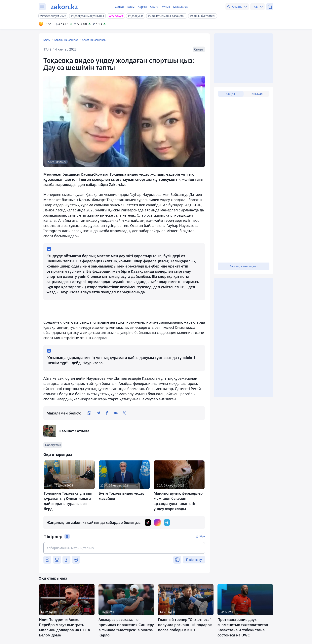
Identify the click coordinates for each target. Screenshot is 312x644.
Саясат (119, 7)
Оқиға (154, 7)
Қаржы (142, 7)
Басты (47, 40)
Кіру (202, 536)
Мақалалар (181, 7)
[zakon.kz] (64, 7)
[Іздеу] (270, 7)
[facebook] (107, 413)
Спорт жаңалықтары (94, 40)
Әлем (131, 7)
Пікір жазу (194, 560)
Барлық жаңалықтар (66, 40)
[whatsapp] (89, 413)
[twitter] (124, 413)
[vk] (116, 413)
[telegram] (98, 413)
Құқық (166, 7)
